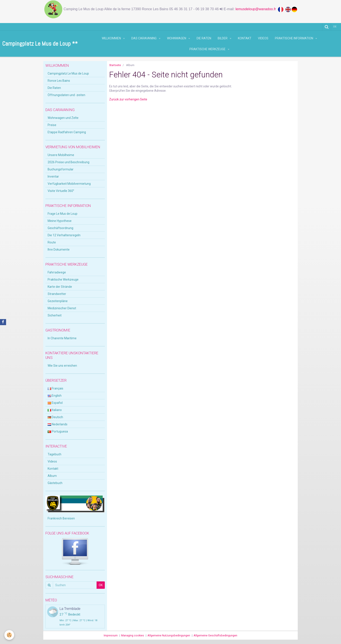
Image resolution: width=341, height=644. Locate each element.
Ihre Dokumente (59, 250)
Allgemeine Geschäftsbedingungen (215, 635)
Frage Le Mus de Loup (63, 214)
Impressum (111, 635)
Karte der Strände (60, 287)
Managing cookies (133, 635)
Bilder (223, 38)
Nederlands (58, 424)
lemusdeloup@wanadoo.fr (257, 9)
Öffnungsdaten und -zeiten (66, 95)
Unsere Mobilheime (61, 155)
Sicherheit (55, 315)
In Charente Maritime (62, 338)
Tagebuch (54, 454)
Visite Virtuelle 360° (61, 191)
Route (52, 242)
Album (52, 476)
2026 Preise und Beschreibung (69, 162)
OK (101, 585)
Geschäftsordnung (60, 228)
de (335, 27)
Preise (52, 125)
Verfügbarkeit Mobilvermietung (69, 184)
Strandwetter (57, 294)
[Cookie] (9, 635)
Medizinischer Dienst (62, 308)
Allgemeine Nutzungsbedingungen (169, 635)
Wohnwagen (177, 38)
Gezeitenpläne (58, 301)
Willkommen (112, 38)
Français (55, 388)
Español (55, 403)
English (55, 396)
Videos (263, 38)
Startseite (115, 65)
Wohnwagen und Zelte (63, 118)
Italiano (55, 410)
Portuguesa (58, 431)
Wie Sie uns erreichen (62, 366)
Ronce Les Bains (59, 81)
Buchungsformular (61, 169)
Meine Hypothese (60, 221)
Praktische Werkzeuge (208, 49)
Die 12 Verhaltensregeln (64, 235)
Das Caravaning (144, 38)
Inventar (53, 176)
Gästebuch (55, 483)
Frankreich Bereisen (61, 518)
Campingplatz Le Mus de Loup (68, 73)
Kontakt (245, 38)
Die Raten (204, 38)
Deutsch (55, 417)
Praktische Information (294, 38)
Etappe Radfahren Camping (67, 132)
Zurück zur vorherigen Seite (128, 99)
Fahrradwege (57, 272)
